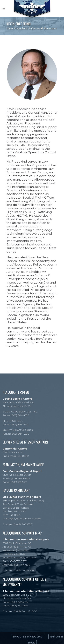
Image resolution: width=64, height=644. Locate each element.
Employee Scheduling (28, 637)
